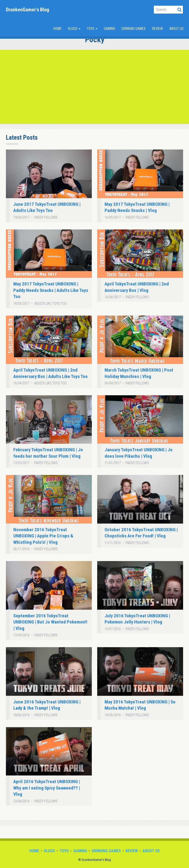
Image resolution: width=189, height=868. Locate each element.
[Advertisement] (94, 87)
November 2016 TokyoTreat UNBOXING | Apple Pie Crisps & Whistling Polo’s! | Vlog (43, 536)
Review (157, 29)
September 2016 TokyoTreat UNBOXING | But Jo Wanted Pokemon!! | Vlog (50, 622)
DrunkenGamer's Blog (28, 10)
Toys (92, 29)
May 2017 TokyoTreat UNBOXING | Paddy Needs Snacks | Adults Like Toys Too (51, 290)
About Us (176, 29)
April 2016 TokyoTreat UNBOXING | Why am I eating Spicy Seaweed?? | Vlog (47, 788)
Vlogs (74, 29)
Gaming (110, 29)
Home (57, 29)
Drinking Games (134, 29)
